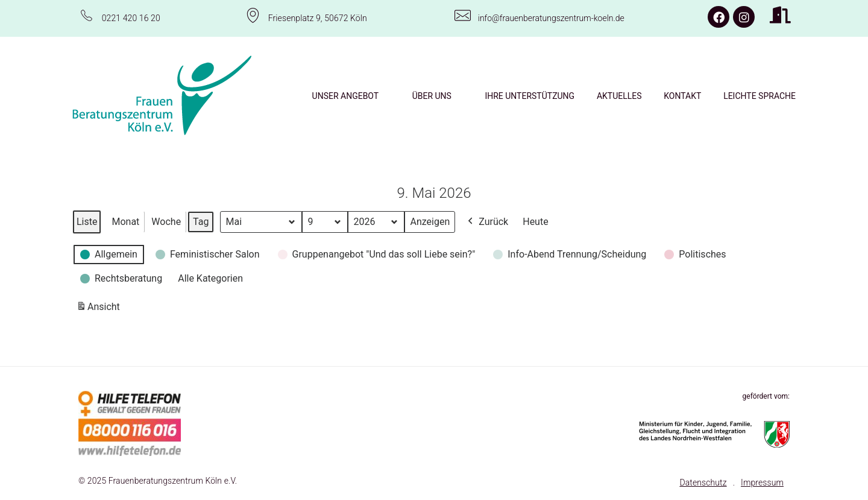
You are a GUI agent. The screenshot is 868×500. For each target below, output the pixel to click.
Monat (125, 221)
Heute (535, 221)
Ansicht (100, 309)
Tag (201, 221)
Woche (166, 221)
